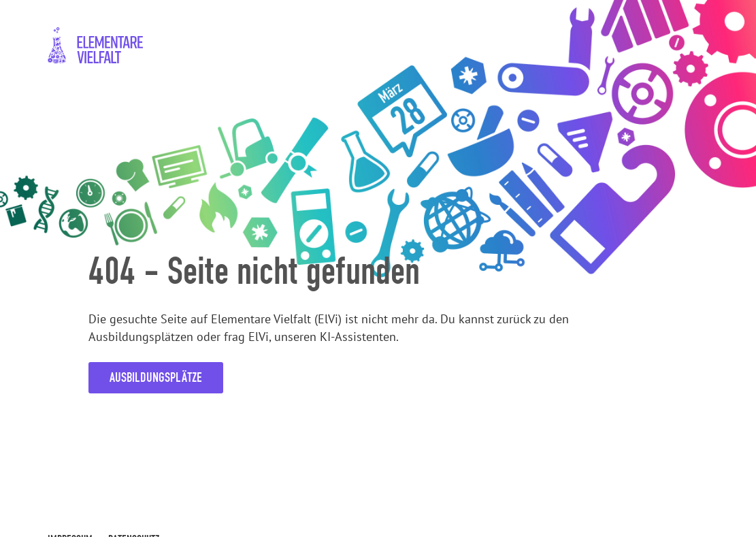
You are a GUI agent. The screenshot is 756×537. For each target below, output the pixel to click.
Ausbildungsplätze (156, 377)
